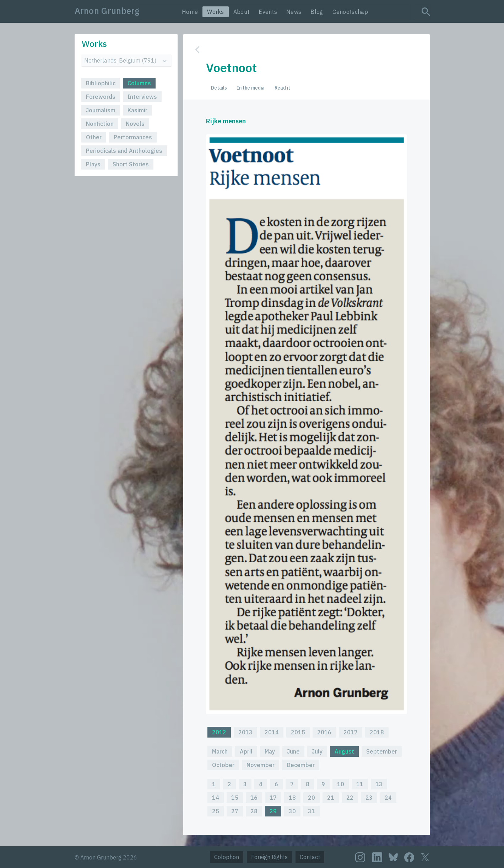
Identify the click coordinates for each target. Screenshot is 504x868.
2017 (351, 732)
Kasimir (137, 110)
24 (388, 798)
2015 (298, 732)
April (246, 751)
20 (311, 798)
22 (350, 798)
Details (219, 88)
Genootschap (350, 12)
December (301, 765)
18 (292, 798)
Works (216, 12)
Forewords (101, 97)
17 (273, 798)
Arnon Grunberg (107, 11)
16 (254, 798)
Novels (135, 124)
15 (235, 798)
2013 (245, 732)
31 (311, 811)
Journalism (101, 110)
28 (254, 811)
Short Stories (131, 164)
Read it (282, 88)
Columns (139, 83)
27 (235, 811)
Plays (93, 164)
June (293, 751)
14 (216, 798)
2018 (377, 732)
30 (292, 811)
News (294, 12)
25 (216, 811)
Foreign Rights (269, 857)
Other (94, 137)
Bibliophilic (101, 83)
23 (369, 798)
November (261, 765)
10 (341, 784)
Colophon (227, 857)
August (344, 751)
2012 (219, 732)
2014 (272, 732)
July (317, 751)
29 (273, 811)
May (270, 751)
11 (360, 784)
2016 (324, 732)
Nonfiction (100, 124)
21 (331, 798)
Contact (310, 857)
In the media (251, 88)
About (242, 12)
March (220, 751)
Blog (317, 12)
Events (268, 12)
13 (379, 784)
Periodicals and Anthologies (124, 151)
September (382, 751)
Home (190, 12)
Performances (133, 137)
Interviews (142, 97)
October (223, 765)
